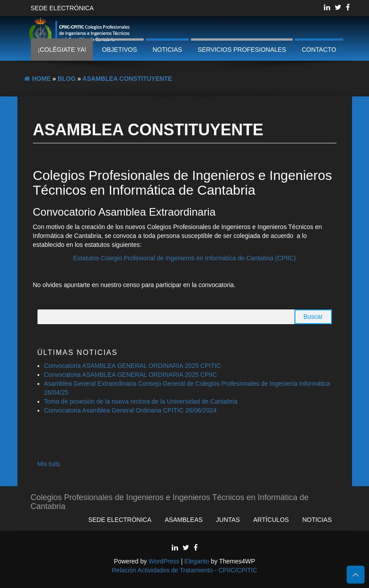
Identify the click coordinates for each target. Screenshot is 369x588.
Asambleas (184, 520)
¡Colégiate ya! (62, 50)
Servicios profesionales (242, 50)
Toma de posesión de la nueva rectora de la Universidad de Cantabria (142, 401)
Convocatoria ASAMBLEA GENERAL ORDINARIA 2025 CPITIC (133, 366)
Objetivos (119, 50)
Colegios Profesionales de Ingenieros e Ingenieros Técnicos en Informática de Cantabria (170, 501)
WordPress (164, 561)
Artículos (271, 520)
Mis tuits (49, 464)
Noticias (167, 50)
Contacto (319, 50)
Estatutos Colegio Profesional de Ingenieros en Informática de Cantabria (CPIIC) (185, 258)
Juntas (228, 520)
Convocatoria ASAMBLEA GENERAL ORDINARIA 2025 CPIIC (131, 375)
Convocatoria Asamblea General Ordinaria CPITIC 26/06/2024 (131, 410)
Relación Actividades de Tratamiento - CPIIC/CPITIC (184, 570)
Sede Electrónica (62, 8)
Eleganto (197, 561)
